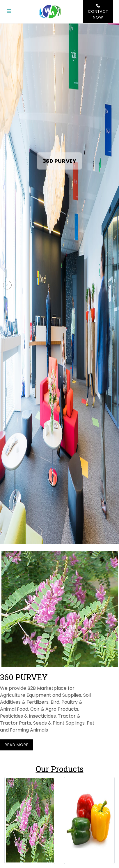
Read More (17, 745)
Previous (7, 285)
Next (112, 285)
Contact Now (98, 12)
